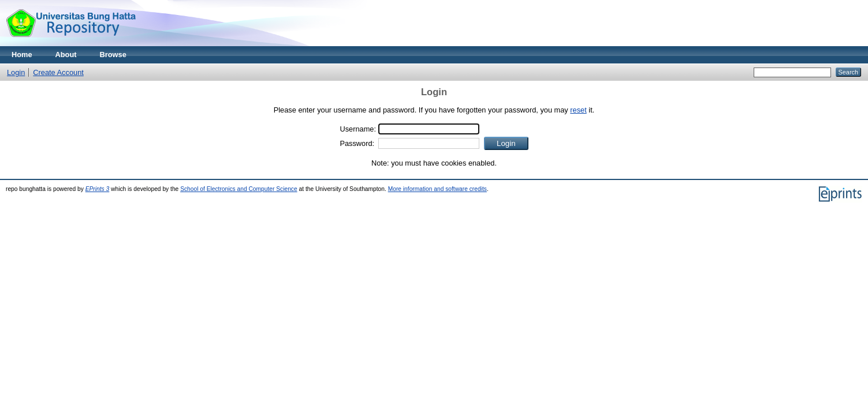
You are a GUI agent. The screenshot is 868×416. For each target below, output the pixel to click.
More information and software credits (437, 189)
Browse (113, 55)
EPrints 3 (98, 189)
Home (22, 55)
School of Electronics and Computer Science (239, 189)
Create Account (58, 72)
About (66, 55)
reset (578, 110)
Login (16, 72)
